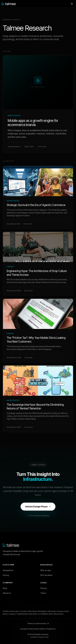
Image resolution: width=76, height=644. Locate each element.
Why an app (46, 570)
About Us (7, 593)
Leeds (66, 611)
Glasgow (60, 611)
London (24, 611)
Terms (43, 593)
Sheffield (44, 614)
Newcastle (33, 614)
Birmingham (42, 611)
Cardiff (19, 614)
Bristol (5, 614)
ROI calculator (46, 575)
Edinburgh (52, 611)
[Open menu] (72, 4)
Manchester (32, 611)
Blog (5, 588)
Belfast (25, 614)
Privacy (44, 588)
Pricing (6, 575)
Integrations (8, 570)
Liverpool (12, 614)
